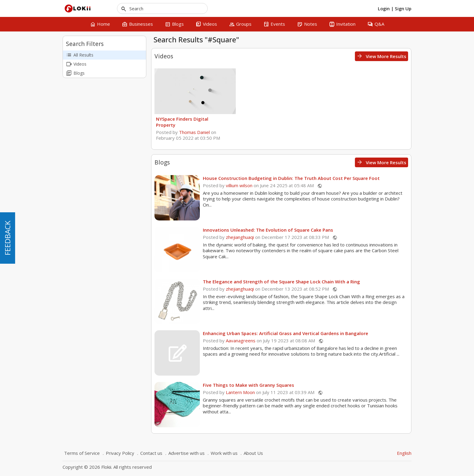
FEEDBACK (7, 238)
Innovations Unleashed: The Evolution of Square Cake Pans (268, 230)
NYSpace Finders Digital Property (182, 122)
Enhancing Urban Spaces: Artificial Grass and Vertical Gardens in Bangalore (286, 333)
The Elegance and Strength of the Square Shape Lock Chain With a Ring (281, 282)
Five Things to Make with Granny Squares (248, 385)
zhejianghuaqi (240, 237)
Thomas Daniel (194, 132)
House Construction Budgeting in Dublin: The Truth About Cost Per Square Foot (291, 178)
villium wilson (239, 185)
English (404, 453)
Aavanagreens (241, 341)
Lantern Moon (240, 392)
